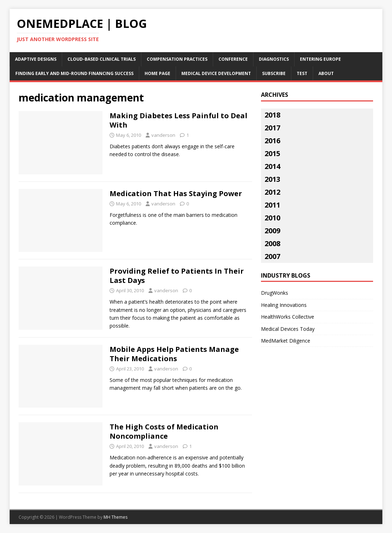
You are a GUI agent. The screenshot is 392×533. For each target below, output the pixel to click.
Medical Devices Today (288, 329)
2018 (272, 115)
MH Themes (115, 517)
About (326, 73)
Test (302, 73)
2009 (272, 231)
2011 (272, 205)
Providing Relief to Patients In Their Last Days (177, 276)
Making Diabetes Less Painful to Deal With (179, 120)
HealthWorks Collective (288, 317)
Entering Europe (320, 59)
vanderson (163, 135)
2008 (272, 243)
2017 (272, 128)
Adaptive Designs (36, 59)
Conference (233, 59)
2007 (272, 256)
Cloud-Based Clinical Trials (102, 59)
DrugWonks (275, 293)
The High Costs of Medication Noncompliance (164, 431)
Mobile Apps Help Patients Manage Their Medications (174, 354)
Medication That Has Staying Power (176, 193)
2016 (272, 141)
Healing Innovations (284, 305)
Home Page (157, 73)
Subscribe (274, 73)
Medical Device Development (216, 73)
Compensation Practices (177, 59)
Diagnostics (274, 59)
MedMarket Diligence (286, 341)
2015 (272, 153)
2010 (272, 218)
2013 (272, 179)
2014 (272, 166)
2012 (272, 192)
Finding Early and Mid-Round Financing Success (74, 73)
